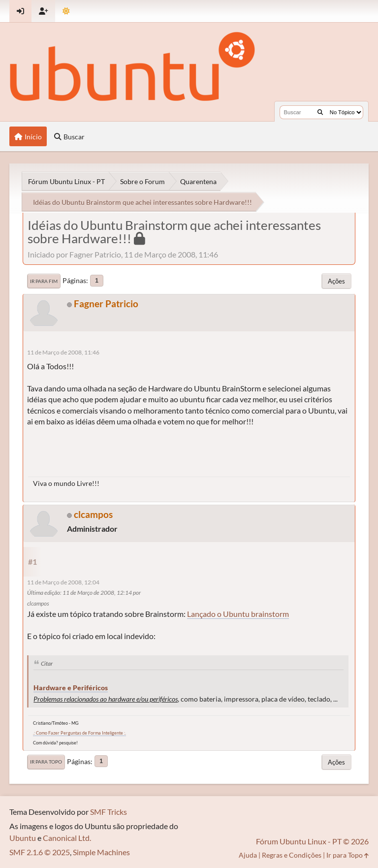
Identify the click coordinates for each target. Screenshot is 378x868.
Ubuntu (23, 838)
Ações (336, 281)
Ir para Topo (46, 762)
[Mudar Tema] (66, 11)
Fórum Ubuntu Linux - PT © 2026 (312, 841)
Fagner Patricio (106, 304)
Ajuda (248, 855)
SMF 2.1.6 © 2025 (40, 852)
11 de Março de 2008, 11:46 (63, 352)
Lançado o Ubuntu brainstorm (238, 614)
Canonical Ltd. (67, 838)
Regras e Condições (292, 855)
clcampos (93, 514)
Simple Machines (101, 852)
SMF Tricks (109, 812)
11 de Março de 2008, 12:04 (63, 582)
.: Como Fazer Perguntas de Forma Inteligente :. (79, 733)
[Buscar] (320, 112)
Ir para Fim (44, 281)
